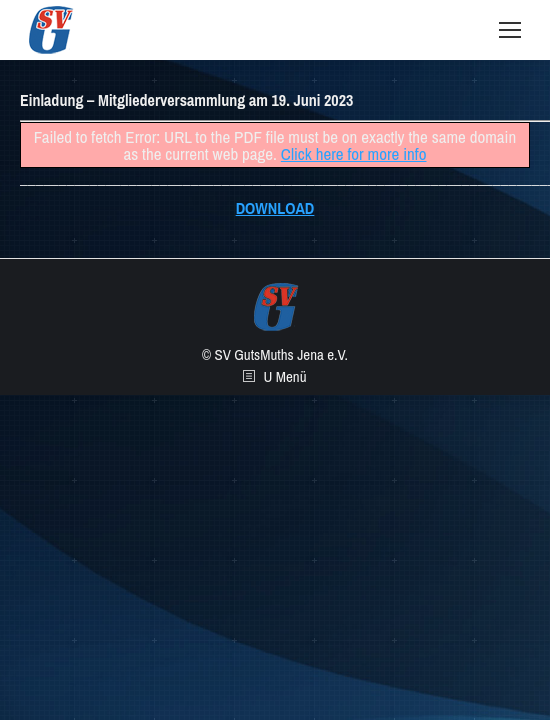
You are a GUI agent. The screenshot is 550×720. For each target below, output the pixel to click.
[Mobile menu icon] (510, 30)
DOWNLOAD (275, 208)
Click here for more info (354, 153)
